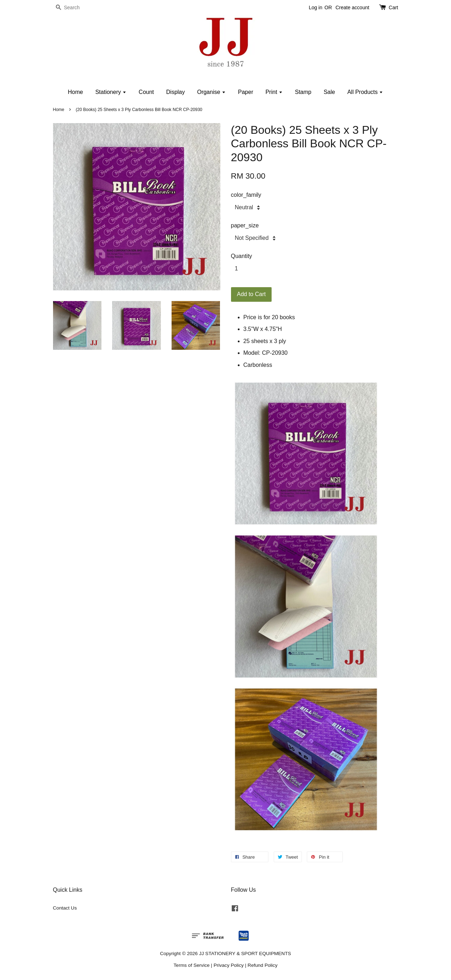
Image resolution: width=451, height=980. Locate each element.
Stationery (111, 92)
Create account (352, 7)
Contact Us (65, 908)
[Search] (74, 8)
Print (274, 92)
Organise (211, 92)
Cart (393, 7)
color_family (246, 195)
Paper (246, 92)
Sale (329, 92)
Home (76, 92)
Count (146, 92)
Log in (315, 7)
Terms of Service (192, 965)
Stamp (303, 92)
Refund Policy (263, 965)
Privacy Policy (229, 965)
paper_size (245, 225)
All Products (365, 92)
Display (175, 92)
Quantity (242, 256)
